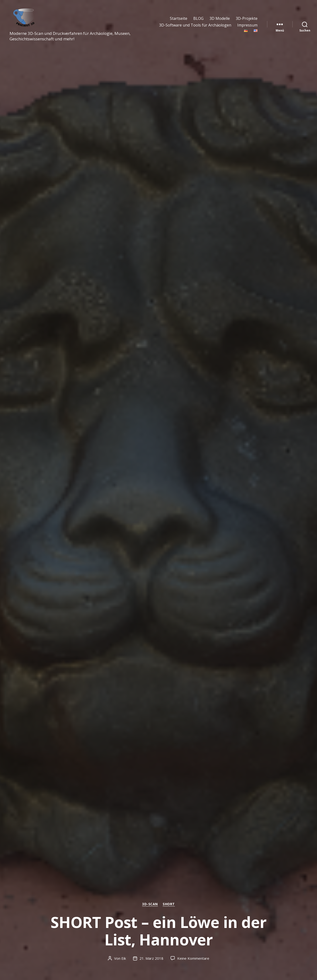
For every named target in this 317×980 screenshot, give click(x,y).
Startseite (179, 19)
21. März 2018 (151, 958)
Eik (124, 958)
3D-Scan (150, 904)
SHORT (169, 904)
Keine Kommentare (193, 958)
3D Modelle (220, 19)
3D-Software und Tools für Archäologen (195, 25)
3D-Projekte (247, 19)
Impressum (247, 25)
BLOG (198, 19)
